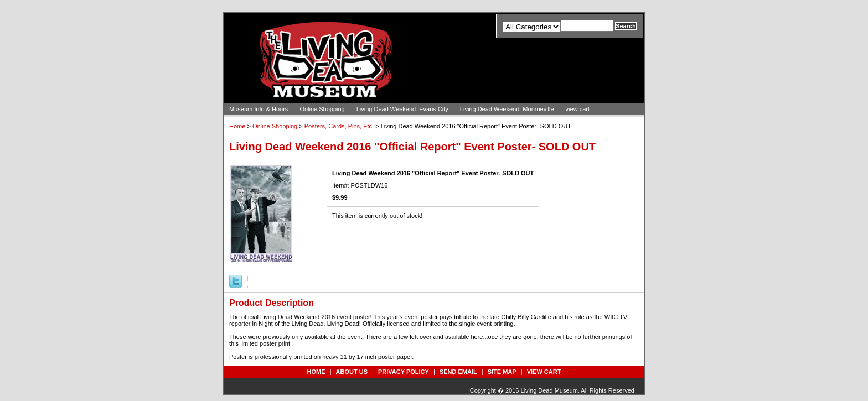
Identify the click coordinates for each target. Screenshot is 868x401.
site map (502, 372)
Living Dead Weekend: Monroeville (507, 109)
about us (352, 372)
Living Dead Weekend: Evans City (402, 109)
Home (237, 126)
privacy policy (404, 372)
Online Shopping (322, 109)
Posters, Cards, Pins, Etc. (339, 126)
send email (458, 372)
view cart (578, 109)
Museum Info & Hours (259, 109)
